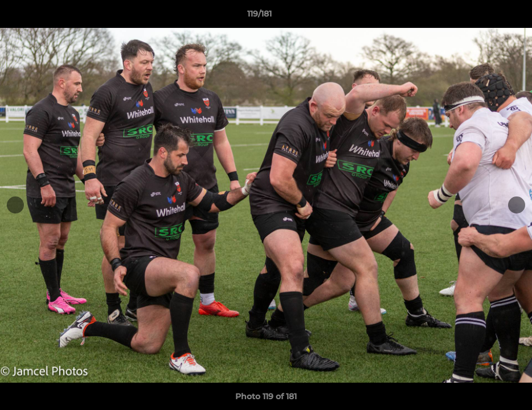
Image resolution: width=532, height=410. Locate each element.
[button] (484, 17)
